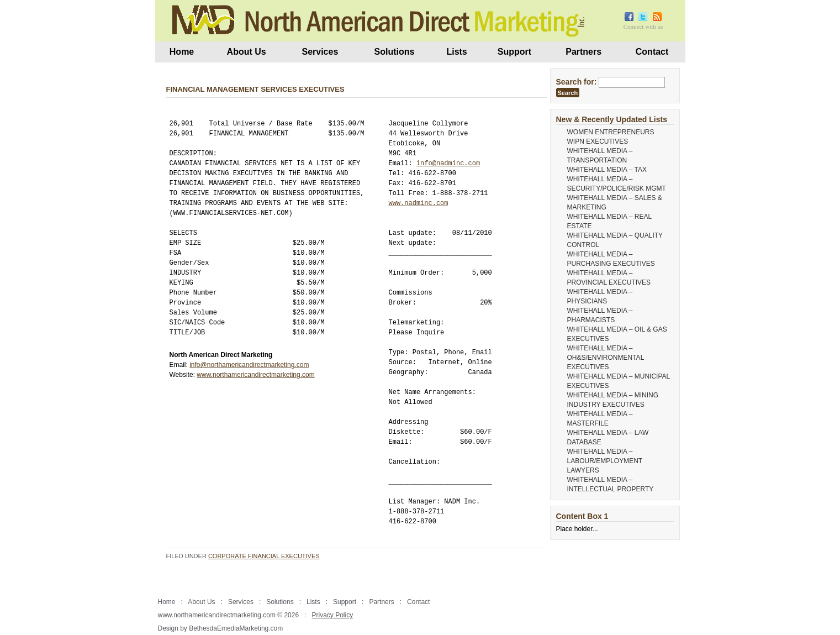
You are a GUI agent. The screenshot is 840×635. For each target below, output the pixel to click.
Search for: (577, 82)
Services (320, 52)
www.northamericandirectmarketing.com (255, 375)
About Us (247, 52)
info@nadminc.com (448, 163)
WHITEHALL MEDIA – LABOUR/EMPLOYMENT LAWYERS (605, 461)
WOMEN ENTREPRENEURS (611, 132)
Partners (583, 52)
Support (514, 52)
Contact (652, 52)
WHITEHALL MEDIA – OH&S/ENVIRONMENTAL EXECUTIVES (606, 358)
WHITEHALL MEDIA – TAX (607, 170)
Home (182, 52)
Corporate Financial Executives (264, 556)
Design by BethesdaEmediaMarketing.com (221, 628)
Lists (456, 52)
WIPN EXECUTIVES (598, 141)
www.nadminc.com (419, 203)
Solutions (395, 52)
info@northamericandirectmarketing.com (249, 365)
